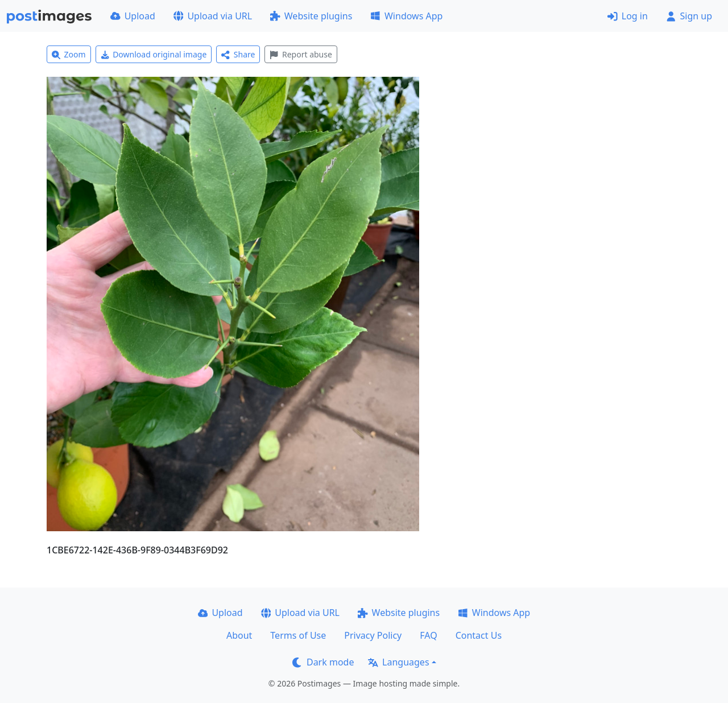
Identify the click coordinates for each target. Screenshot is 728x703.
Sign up (689, 16)
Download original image (154, 54)
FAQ (428, 635)
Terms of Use (298, 635)
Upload (133, 16)
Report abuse (301, 54)
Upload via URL (213, 16)
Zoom (69, 54)
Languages (398, 662)
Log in (628, 16)
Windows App (406, 16)
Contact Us (479, 635)
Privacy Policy (373, 635)
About (239, 635)
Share (238, 54)
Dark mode (323, 662)
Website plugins (311, 16)
